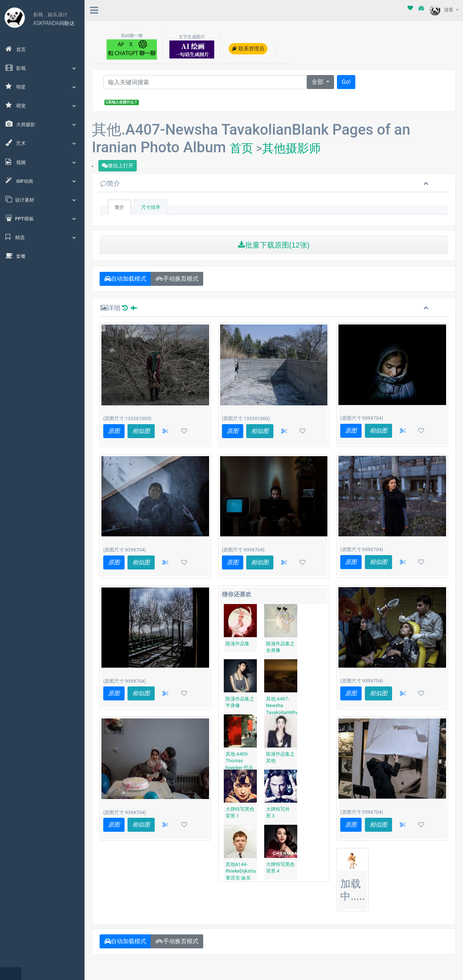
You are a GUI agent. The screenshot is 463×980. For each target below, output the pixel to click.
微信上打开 (118, 166)
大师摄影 (42, 124)
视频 (42, 162)
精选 (42, 237)
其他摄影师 (291, 148)
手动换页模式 (177, 279)
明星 (42, 86)
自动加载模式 (125, 279)
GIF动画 (42, 181)
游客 (442, 10)
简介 (110, 183)
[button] (165, 431)
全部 (318, 82)
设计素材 (42, 199)
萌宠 (42, 105)
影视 (42, 68)
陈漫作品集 (238, 644)
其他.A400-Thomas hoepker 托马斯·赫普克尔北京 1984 (240, 768)
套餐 (16, 256)
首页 (16, 49)
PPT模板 (42, 218)
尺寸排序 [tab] (151, 207)
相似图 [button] (141, 431)
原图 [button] (114, 431)
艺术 (42, 143)
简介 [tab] (119, 207)
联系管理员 (248, 49)
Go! (346, 82)
